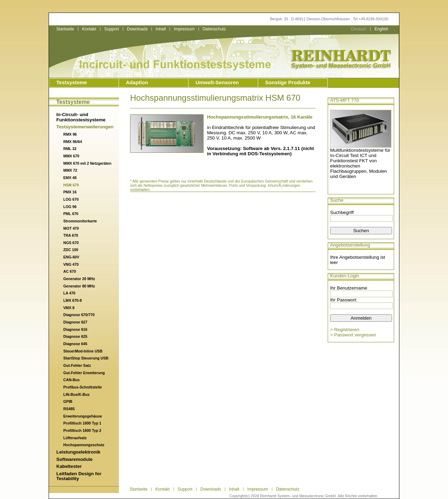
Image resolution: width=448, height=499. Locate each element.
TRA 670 (71, 235)
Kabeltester (69, 466)
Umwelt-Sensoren (217, 83)
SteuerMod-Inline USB (83, 351)
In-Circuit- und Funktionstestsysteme (81, 117)
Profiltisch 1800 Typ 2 (82, 430)
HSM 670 (71, 185)
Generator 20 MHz (79, 279)
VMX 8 (69, 308)
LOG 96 (70, 207)
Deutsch (359, 29)
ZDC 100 (71, 250)
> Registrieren (345, 330)
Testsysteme (72, 83)
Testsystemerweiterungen (85, 127)
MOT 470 (71, 228)
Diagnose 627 (75, 322)
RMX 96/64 (73, 142)
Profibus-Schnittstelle (83, 387)
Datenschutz (214, 29)
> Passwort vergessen (353, 335)
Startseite (65, 29)
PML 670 (71, 214)
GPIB (68, 401)
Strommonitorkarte (80, 221)
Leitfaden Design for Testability (79, 476)
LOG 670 (71, 199)
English (381, 29)
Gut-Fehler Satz (77, 365)
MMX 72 (70, 170)
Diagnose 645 (75, 344)
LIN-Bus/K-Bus (76, 394)
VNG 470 (71, 264)
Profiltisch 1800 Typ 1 (82, 423)
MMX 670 (71, 156)
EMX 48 (70, 178)
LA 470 (69, 293)
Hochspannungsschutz (84, 445)
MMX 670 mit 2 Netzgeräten (87, 163)
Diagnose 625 (75, 336)
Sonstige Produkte (288, 83)
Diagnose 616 (75, 329)
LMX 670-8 (73, 300)
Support (112, 29)
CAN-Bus (72, 380)
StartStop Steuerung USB (86, 358)
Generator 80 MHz (79, 286)
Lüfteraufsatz (75, 438)
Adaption (137, 83)
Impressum (184, 29)
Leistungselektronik (78, 452)
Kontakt (89, 29)
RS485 (69, 409)
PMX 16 (70, 192)
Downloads (137, 29)
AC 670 (70, 271)
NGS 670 (71, 243)
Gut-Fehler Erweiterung (84, 373)
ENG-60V (71, 257)
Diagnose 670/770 (79, 315)
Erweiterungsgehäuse (83, 416)
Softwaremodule (74, 459)
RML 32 (70, 149)
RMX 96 (70, 134)
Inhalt (161, 29)
